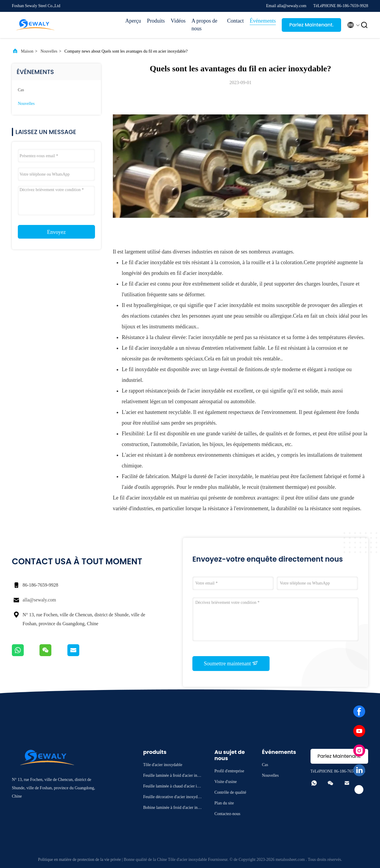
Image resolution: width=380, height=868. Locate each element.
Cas (21, 90)
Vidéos (178, 21)
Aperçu (133, 21)
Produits (156, 21)
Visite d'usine (225, 782)
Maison (27, 51)
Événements (263, 21)
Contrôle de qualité (230, 792)
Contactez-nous (227, 814)
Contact (235, 21)
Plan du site (224, 803)
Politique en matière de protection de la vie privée (79, 860)
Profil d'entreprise (229, 771)
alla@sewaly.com (39, 600)
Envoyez (57, 232)
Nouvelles (49, 51)
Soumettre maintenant (231, 663)
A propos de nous (204, 25)
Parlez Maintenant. (311, 25)
